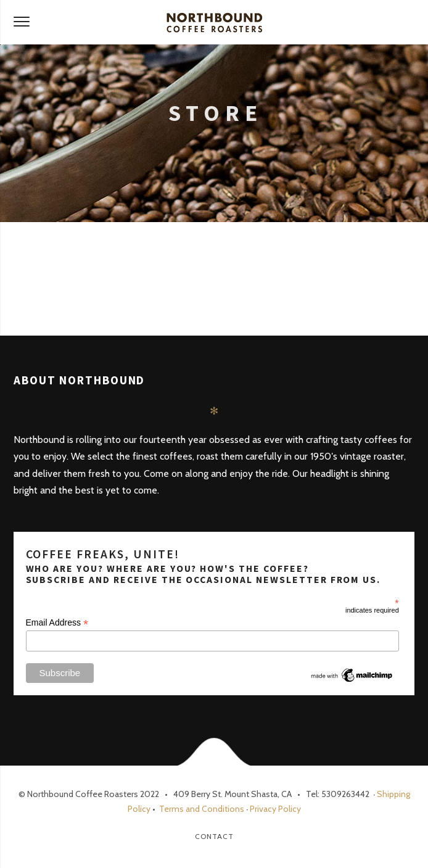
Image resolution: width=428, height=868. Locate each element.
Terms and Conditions (201, 809)
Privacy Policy (275, 809)
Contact (214, 836)
